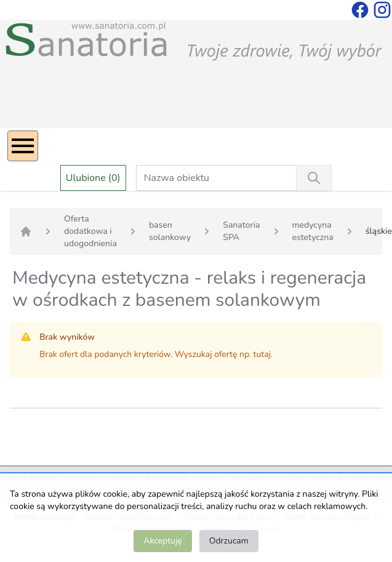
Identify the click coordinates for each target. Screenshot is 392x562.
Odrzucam (229, 541)
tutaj (262, 354)
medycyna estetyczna (313, 231)
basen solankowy (170, 231)
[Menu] (23, 146)
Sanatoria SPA (241, 231)
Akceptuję (162, 541)
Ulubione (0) (93, 178)
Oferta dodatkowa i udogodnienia (90, 231)
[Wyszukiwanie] (314, 178)
